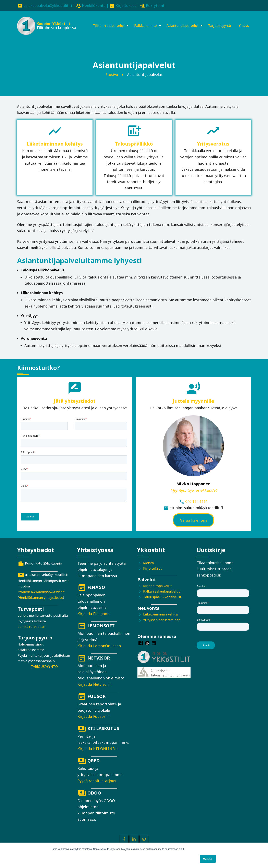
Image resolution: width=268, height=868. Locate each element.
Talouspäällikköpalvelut (162, 603)
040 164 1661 (196, 507)
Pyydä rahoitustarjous (97, 787)
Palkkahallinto (141, 22)
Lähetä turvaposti (32, 633)
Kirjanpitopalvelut (157, 592)
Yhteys (90, 36)
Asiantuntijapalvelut (181, 22)
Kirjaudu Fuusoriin (94, 722)
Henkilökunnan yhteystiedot (41, 603)
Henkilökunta (94, 5)
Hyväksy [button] (208, 859)
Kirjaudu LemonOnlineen (99, 652)
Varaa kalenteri (193, 526)
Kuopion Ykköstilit (53, 24)
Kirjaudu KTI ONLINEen (98, 755)
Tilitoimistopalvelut (101, 22)
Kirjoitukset (126, 5)
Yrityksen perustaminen (162, 626)
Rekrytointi (156, 5)
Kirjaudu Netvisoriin (95, 690)
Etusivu (112, 80)
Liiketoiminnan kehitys (161, 620)
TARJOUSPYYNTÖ (44, 673)
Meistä (148, 569)
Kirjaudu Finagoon (93, 620)
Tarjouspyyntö (221, 22)
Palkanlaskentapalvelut (161, 597)
